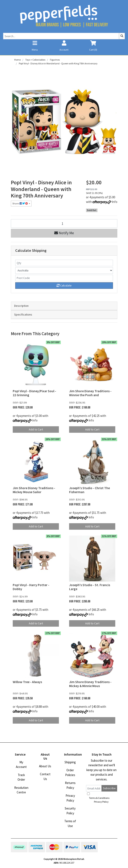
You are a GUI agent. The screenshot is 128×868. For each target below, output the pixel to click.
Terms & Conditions (99, 798)
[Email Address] (94, 788)
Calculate (64, 285)
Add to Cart (36, 429)
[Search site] (122, 36)
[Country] (64, 270)
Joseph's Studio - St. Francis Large (90, 587)
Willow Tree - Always (27, 682)
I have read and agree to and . (101, 798)
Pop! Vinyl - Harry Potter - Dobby (31, 587)
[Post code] (64, 278)
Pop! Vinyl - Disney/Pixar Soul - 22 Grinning (34, 393)
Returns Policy (70, 785)
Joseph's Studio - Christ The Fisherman (89, 490)
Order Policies (70, 773)
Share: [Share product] (20, 203)
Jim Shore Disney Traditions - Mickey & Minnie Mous (90, 684)
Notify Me (64, 233)
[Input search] (61, 36)
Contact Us (45, 776)
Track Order (21, 777)
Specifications (23, 314)
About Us (45, 766)
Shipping (70, 762)
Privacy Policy (70, 798)
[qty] (64, 263)
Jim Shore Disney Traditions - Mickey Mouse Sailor (34, 490)
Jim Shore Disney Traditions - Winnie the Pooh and (90, 393)
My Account (21, 765)
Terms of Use (70, 823)
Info (115, 202)
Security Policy (70, 811)
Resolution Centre (21, 790)
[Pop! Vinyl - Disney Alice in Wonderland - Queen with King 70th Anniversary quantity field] (64, 223)
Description (21, 306)
